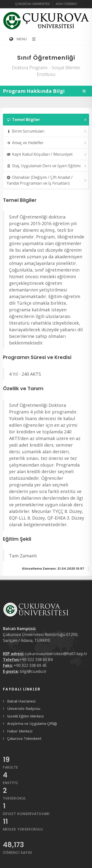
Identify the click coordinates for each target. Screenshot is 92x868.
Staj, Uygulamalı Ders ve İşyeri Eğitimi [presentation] (47, 166)
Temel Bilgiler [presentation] (47, 120)
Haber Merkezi (20, 731)
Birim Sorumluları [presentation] (47, 131)
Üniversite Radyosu (24, 708)
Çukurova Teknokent (24, 738)
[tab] (46, 120)
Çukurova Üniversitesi (32, 4)
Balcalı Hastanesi (21, 701)
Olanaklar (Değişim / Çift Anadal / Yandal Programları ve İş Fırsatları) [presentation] (47, 180)
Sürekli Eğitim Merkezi (25, 716)
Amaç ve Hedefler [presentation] (47, 143)
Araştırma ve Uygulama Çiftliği (32, 723)
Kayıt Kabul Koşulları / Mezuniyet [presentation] (47, 154)
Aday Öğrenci (66, 4)
